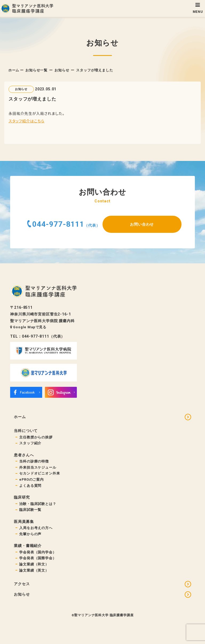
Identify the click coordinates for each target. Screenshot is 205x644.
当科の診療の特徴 (34, 461)
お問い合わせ (142, 224)
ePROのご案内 (31, 479)
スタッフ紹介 (30, 443)
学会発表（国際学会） (38, 558)
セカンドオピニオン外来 (40, 473)
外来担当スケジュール (38, 467)
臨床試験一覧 (30, 510)
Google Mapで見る (28, 327)
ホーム (14, 70)
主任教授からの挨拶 (36, 437)
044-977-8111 (58, 224)
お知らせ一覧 (36, 70)
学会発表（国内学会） (38, 552)
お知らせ (62, 70)
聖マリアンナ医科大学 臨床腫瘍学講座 (104, 615)
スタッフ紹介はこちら (27, 121)
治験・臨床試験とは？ (38, 504)
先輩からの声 (30, 534)
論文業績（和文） (34, 564)
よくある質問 (30, 486)
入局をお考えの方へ (36, 528)
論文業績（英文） (34, 570)
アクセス (22, 584)
